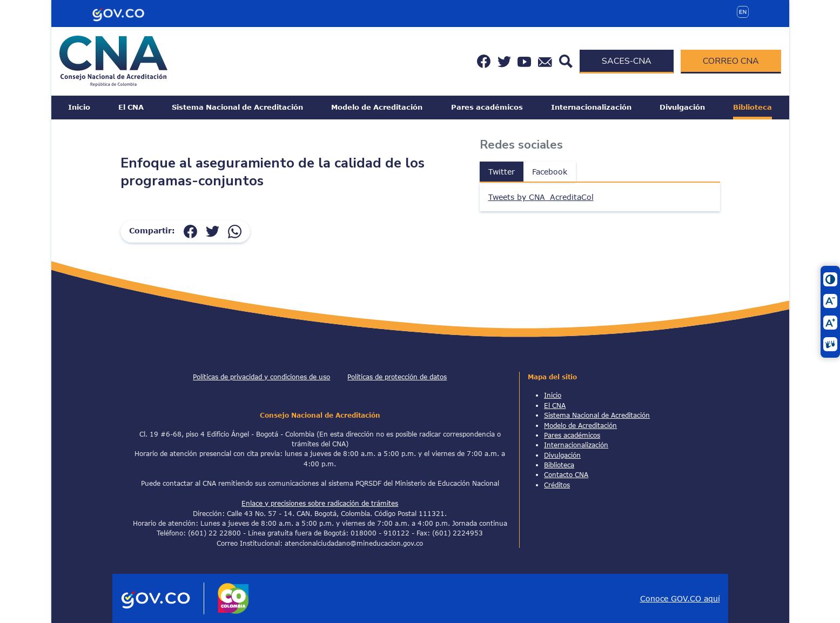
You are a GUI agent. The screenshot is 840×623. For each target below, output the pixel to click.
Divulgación (682, 107)
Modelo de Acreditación (377, 107)
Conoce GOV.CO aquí (680, 598)
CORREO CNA (731, 61)
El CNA (131, 107)
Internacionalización (591, 107)
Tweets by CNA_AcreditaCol (541, 197)
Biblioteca (752, 107)
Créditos (557, 485)
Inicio (79, 107)
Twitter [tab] (502, 172)
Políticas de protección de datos (397, 377)
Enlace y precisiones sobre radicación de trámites (320, 503)
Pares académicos (487, 107)
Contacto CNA (566, 474)
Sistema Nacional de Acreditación (237, 107)
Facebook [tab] (550, 172)
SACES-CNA (627, 61)
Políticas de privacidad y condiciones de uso (261, 377)
